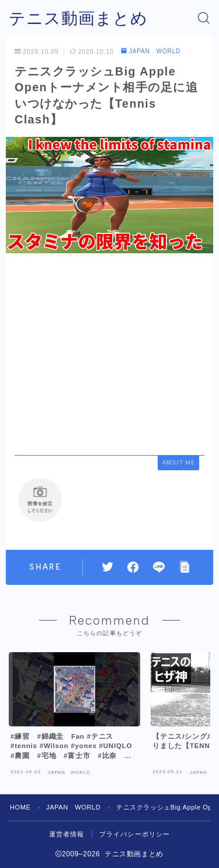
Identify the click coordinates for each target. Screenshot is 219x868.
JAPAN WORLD (151, 51)
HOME (20, 807)
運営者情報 (67, 834)
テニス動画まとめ (78, 18)
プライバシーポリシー (135, 834)
